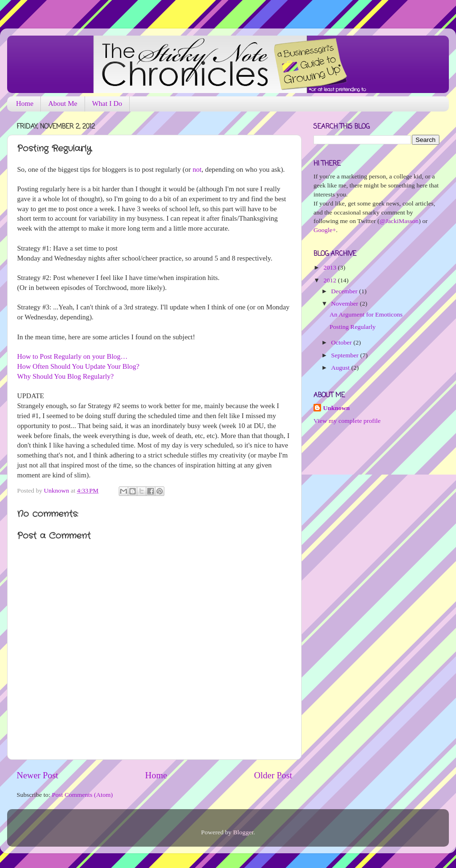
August (341, 368)
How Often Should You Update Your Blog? (78, 366)
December (345, 291)
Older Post (273, 775)
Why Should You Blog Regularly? (65, 376)
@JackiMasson (399, 221)
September (346, 355)
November (345, 303)
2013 (331, 267)
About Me (62, 103)
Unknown (57, 490)
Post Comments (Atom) (82, 795)
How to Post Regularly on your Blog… (72, 356)
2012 (331, 280)
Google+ (325, 230)
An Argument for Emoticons (366, 314)
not (197, 169)
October (342, 342)
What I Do (107, 103)
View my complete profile (347, 421)
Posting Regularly (353, 327)
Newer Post (38, 775)
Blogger (243, 832)
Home (25, 103)
